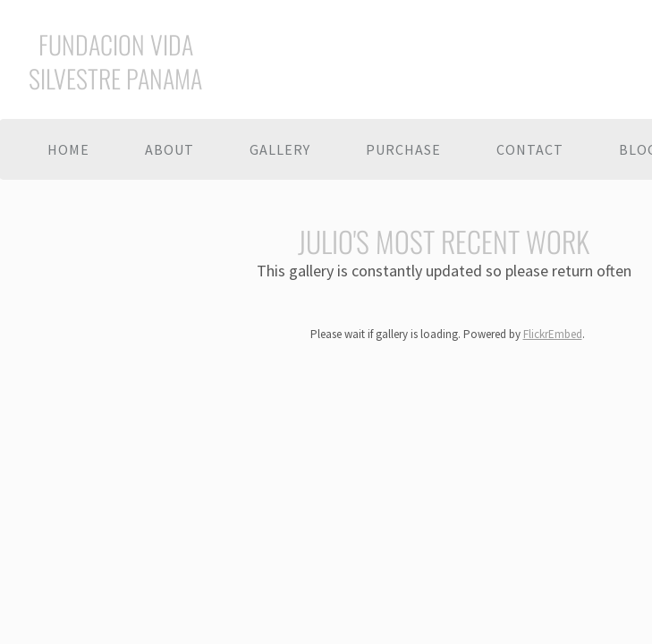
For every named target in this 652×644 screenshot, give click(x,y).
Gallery (280, 149)
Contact (530, 149)
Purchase (403, 149)
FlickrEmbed (553, 334)
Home (68, 149)
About (169, 149)
